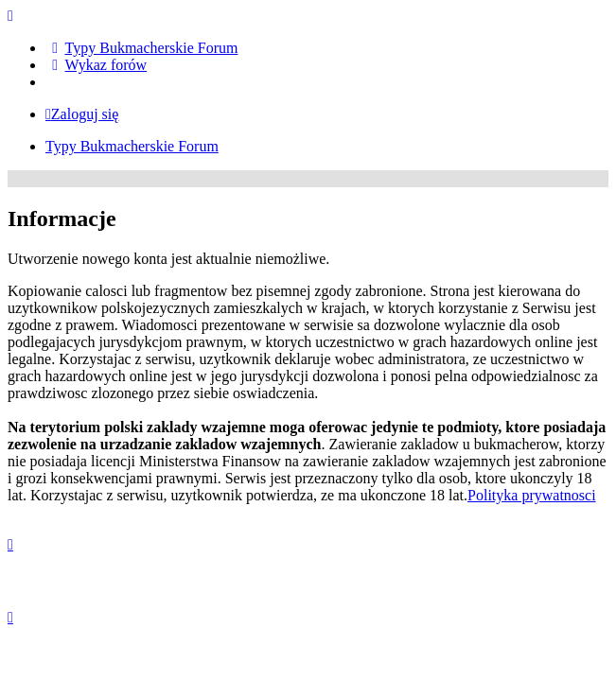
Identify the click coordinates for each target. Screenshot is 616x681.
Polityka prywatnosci (532, 495)
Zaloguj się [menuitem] (82, 114)
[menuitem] (141, 48)
